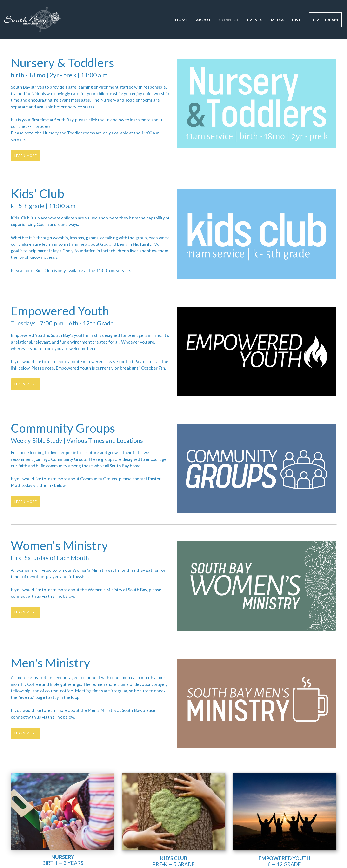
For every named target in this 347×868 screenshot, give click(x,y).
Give (296, 20)
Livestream (325, 20)
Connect (229, 20)
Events (255, 20)
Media (277, 20)
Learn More (26, 156)
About (203, 20)
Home (181, 20)
